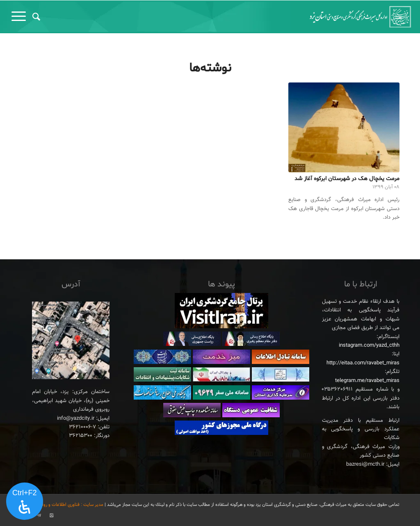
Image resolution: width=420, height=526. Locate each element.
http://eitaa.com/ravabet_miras (363, 363)
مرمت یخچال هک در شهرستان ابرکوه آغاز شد (347, 179)
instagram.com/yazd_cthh (369, 345)
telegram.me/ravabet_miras (367, 381)
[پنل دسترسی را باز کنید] (25, 501)
